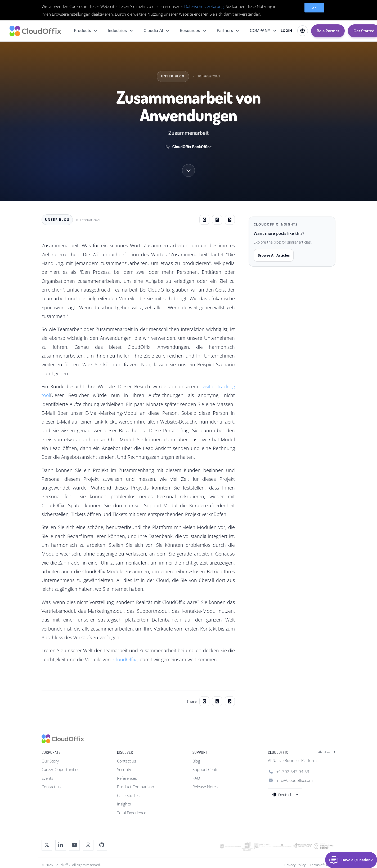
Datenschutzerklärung (204, 6)
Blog (196, 761)
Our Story (50, 761)
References (127, 778)
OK (314, 8)
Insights (124, 804)
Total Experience (132, 813)
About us (327, 752)
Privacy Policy (295, 865)
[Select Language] (303, 31)
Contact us (51, 787)
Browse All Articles (274, 255)
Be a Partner (328, 31)
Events (47, 778)
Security (124, 769)
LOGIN (286, 31)
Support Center (206, 769)
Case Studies (128, 795)
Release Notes (205, 787)
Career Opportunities (60, 769)
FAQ (196, 778)
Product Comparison (136, 787)
